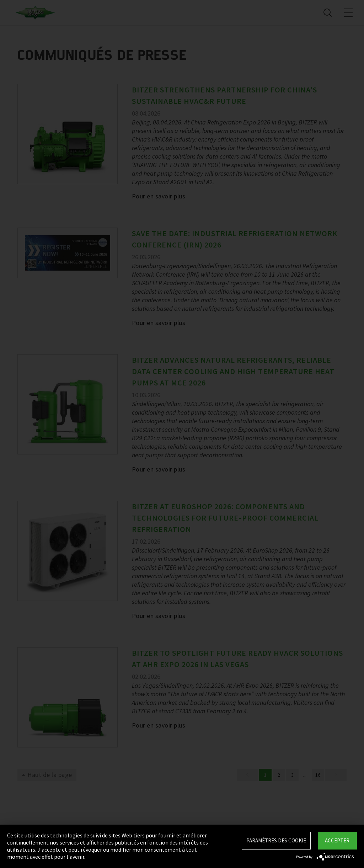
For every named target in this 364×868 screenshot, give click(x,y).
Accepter (337, 840)
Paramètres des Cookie (276, 840)
